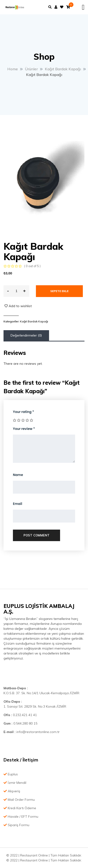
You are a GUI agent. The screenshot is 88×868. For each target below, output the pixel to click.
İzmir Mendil (15, 783)
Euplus (11, 774)
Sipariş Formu (16, 825)
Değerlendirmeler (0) (26, 335)
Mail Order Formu (19, 800)
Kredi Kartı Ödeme (20, 808)
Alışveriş (12, 791)
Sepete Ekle (59, 291)
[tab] (26, 335)
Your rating (23, 412)
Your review (24, 429)
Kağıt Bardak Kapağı (34, 321)
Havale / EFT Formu (21, 816)
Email (17, 504)
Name (18, 475)
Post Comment (36, 535)
